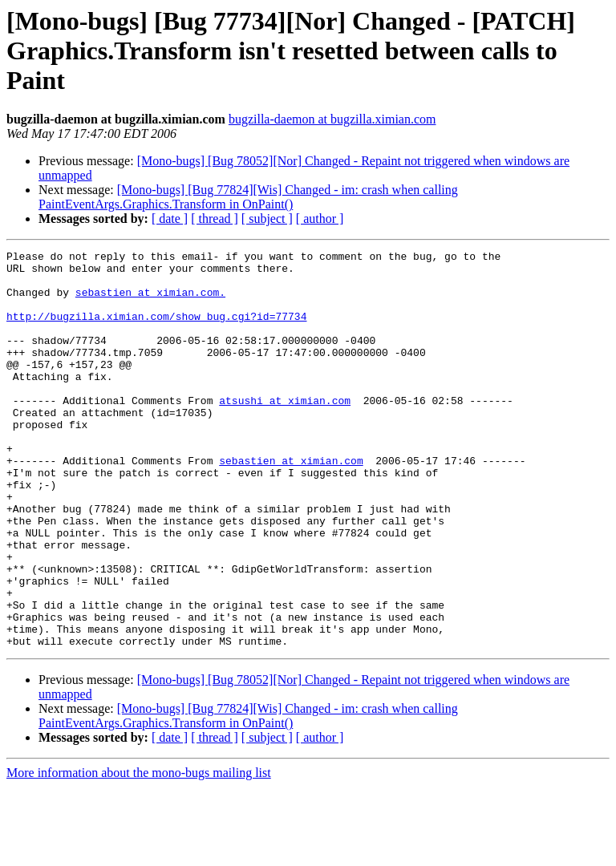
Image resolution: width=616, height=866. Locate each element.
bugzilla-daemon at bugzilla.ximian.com (332, 119)
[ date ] (170, 219)
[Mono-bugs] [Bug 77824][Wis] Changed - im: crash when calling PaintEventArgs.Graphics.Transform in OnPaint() (248, 197)
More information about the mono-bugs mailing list (139, 852)
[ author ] (320, 219)
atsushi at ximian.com (285, 431)
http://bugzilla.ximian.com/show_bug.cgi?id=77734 (156, 330)
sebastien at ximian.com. (150, 301)
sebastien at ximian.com (291, 504)
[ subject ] (267, 219)
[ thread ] (215, 219)
